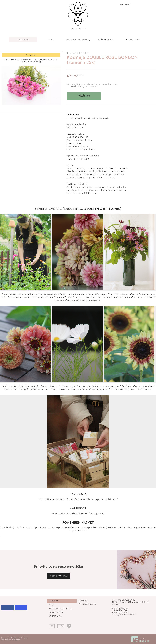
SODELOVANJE (133, 39)
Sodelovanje (55, 616)
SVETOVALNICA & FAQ (78, 39)
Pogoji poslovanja (87, 604)
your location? (83, 87)
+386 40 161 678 (120, 610)
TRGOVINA (23, 39)
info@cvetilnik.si (120, 608)
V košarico (84, 96)
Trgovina (71, 53)
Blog (51, 605)
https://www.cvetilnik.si (124, 615)
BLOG (51, 39)
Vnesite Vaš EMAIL (59, 576)
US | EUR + (126, 5)
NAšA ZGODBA (106, 39)
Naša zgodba (56, 612)
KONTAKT (83, 601)
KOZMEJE (84, 53)
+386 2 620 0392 (120, 612)
